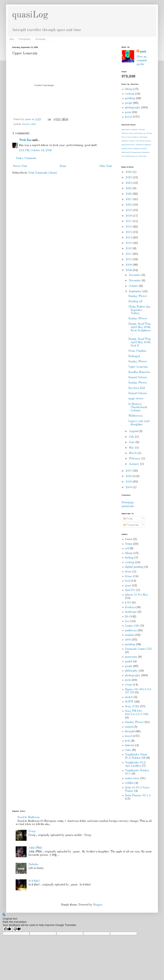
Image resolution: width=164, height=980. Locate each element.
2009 (129, 265)
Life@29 (134, 129)
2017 (129, 221)
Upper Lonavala (138, 367)
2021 (129, 199)
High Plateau (126, 129)
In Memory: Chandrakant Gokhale (138, 407)
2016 (129, 227)
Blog (12, 39)
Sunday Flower (138, 296)
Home (63, 166)
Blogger (98, 905)
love (127, 621)
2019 (129, 210)
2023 (129, 188)
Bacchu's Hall (137, 388)
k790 (128, 603)
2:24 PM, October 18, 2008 (35, 150)
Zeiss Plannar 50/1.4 (138, 796)
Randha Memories (139, 372)
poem (128, 112)
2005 (129, 482)
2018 (129, 216)
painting (130, 98)
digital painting (134, 567)
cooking (130, 94)
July (132, 437)
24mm (129, 539)
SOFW (129, 702)
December (135, 275)
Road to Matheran (135, 148)
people (129, 103)
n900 (128, 640)
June (132, 442)
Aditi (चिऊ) (35, 848)
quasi (143, 52)
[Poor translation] (17, 929)
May (132, 448)
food (127, 581)
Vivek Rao (25, 140)
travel (25, 124)
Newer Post (20, 166)
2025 (129, 178)
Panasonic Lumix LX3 (138, 649)
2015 (129, 232)
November (135, 281)
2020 (129, 205)
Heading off (135, 301)
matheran (131, 631)
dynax (129, 576)
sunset (129, 727)
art (127, 548)
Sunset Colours (138, 377)
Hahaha (33, 864)
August (134, 431)
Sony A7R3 (132, 707)
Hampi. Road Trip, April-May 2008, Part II (140, 342)
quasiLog (30, 15)
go (145, 133)
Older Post (105, 166)
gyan (128, 586)
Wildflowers (135, 416)
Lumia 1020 (132, 626)
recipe (128, 685)
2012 (129, 249)
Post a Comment (26, 158)
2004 (129, 487)
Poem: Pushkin (137, 351)
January (134, 464)
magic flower (136, 399)
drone (128, 572)
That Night (143, 137)
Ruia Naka (143, 156)
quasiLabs (128, 506)
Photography (25, 39)
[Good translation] (7, 929)
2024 (129, 183)
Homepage (40, 39)
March (133, 453)
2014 (129, 238)
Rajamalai (146, 152)
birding (129, 558)
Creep (32, 831)
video (33, 124)
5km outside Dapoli (136, 133)
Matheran (125, 141)
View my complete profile (142, 61)
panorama (131, 657)
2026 (129, 172)
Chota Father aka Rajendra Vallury (139, 310)
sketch (129, 697)
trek (127, 741)
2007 (129, 471)
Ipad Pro (130, 590)
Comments (131, 525)
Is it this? (34, 881)
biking (129, 89)
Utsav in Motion (132, 137)
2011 (129, 254)
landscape (131, 612)
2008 (129, 270)
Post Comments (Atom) (43, 173)
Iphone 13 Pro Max (136, 595)
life (127, 617)
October (134, 286)
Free (123, 156)
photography (133, 108)
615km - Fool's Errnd (137, 141)
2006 (129, 476)
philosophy (131, 671)
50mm (129, 544)
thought (130, 731)
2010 (129, 259)
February (135, 459)
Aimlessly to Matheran (144, 145)
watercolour (132, 778)
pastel (129, 662)
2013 (129, 243)
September (136, 292)
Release (125, 148)
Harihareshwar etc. (132, 156)
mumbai (130, 635)
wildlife (129, 783)
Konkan (130, 607)
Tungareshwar (136, 152)
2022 (129, 194)
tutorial (130, 745)
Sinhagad (134, 356)
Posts (128, 519)
